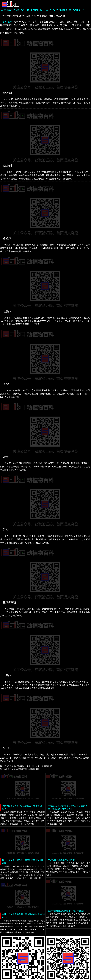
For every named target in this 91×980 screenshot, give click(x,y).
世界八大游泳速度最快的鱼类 (61, 860)
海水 (36, 10)
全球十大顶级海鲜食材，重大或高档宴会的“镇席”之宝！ (23, 916)
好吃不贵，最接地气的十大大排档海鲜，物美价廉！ (23, 862)
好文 (82, 10)
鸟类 (17, 10)
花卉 (49, 10)
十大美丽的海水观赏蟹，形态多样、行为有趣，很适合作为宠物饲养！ (67, 807)
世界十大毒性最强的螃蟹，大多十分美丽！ (67, 911)
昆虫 (43, 10)
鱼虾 (30, 10)
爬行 (23, 10)
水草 (69, 10)
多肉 (62, 10)
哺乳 (10, 10)
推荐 (10, 22)
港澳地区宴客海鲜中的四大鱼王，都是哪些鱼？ (22, 807)
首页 (4, 10)
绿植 (56, 10)
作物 (75, 10)
